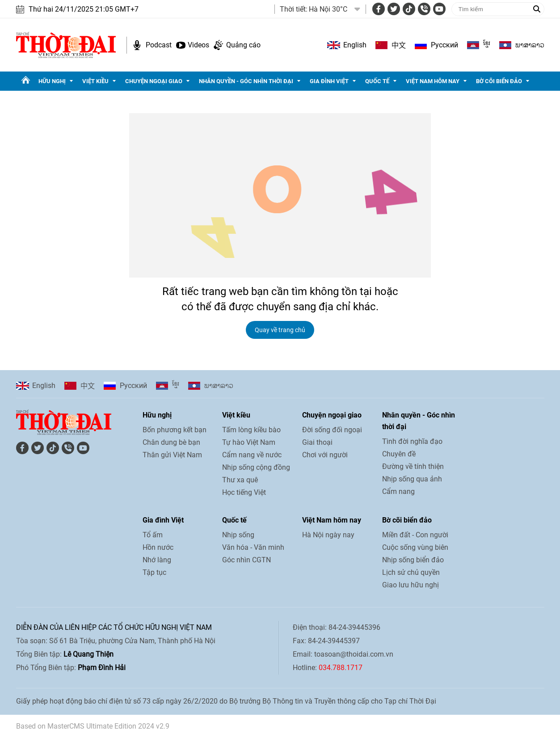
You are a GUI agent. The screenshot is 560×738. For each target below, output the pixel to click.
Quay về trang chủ (280, 330)
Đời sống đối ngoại (332, 430)
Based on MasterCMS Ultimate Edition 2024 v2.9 (93, 726)
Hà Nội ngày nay (328, 535)
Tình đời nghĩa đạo (412, 441)
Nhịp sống (238, 535)
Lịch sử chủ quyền (411, 572)
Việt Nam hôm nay (433, 81)
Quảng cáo (243, 45)
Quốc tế (377, 81)
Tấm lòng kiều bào (251, 430)
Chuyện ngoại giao (154, 81)
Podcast (159, 45)
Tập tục (154, 572)
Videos (198, 45)
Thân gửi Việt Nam (172, 455)
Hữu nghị (52, 81)
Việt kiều (95, 81)
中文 (399, 45)
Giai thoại (317, 442)
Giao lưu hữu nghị (411, 585)
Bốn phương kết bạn (175, 430)
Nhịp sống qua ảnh (412, 479)
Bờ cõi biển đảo (499, 81)
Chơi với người (325, 455)
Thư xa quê (240, 480)
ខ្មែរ (487, 45)
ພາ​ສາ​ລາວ (530, 45)
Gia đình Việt (329, 81)
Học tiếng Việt (244, 492)
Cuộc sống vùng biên (415, 547)
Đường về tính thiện (413, 466)
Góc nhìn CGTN (246, 560)
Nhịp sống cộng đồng (256, 467)
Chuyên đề (399, 454)
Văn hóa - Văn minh (253, 547)
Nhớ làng (157, 560)
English (355, 45)
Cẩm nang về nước (252, 455)
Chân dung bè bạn (171, 442)
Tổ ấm (153, 535)
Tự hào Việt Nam (249, 442)
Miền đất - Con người (415, 535)
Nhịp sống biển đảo (413, 560)
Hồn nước (158, 547)
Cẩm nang (398, 491)
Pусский (444, 45)
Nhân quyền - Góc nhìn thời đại (246, 81)
